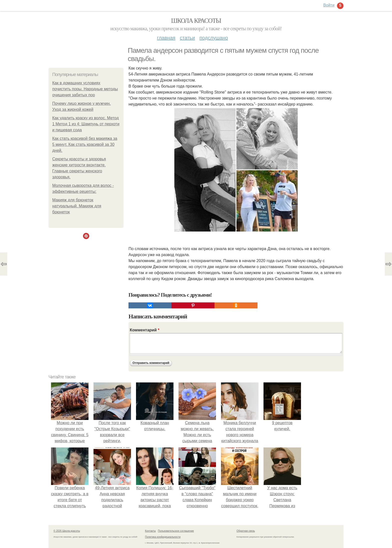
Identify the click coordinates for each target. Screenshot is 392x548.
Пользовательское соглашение (176, 531)
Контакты (150, 531)
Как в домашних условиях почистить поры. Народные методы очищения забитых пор (85, 89)
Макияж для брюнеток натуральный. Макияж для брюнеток (77, 206)
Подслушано (214, 38)
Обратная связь (246, 531)
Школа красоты (196, 21)
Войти (329, 5)
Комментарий (144, 330)
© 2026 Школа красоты (67, 531)
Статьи (187, 38)
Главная (166, 38)
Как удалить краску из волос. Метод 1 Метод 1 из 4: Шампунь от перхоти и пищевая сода (86, 124)
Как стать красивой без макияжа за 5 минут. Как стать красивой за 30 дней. (85, 144)
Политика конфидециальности (163, 537)
